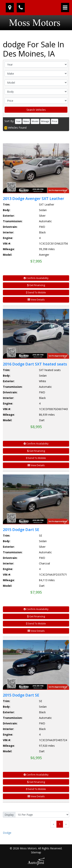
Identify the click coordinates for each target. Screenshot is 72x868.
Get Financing (36, 285)
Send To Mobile (36, 292)
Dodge (7, 833)
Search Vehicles (36, 110)
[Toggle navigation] (65, 7)
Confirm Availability (36, 278)
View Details (36, 300)
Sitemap (36, 852)
